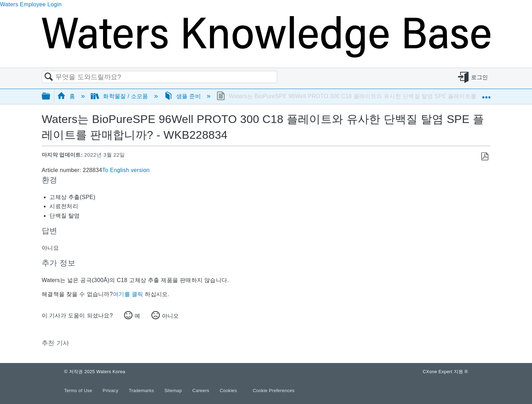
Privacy (111, 391)
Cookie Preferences (274, 391)
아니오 (170, 316)
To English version (126, 170)
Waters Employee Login (31, 4)
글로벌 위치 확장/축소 (486, 94)
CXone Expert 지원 (445, 372)
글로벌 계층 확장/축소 (50, 97)
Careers (202, 391)
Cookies (228, 391)
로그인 (480, 77)
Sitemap (174, 391)
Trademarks (142, 391)
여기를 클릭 (128, 294)
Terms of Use (79, 391)
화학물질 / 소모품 (120, 96)
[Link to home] (266, 56)
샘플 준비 (183, 96)
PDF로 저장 (485, 157)
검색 (49, 77)
